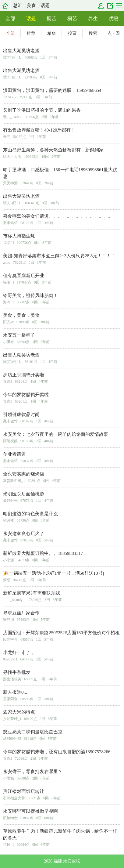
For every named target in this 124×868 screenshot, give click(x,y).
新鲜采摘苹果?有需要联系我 (32, 593)
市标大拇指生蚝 (19, 236)
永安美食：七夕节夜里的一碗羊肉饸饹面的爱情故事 (56, 434)
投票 (72, 33)
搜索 (93, 33)
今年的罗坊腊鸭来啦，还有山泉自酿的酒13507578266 (57, 752)
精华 (51, 33)
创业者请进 (14, 454)
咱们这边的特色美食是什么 (30, 514)
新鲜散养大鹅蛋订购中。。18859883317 (43, 553)
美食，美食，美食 (21, 315)
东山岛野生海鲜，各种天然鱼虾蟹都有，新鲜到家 (53, 150)
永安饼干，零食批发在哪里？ (33, 772)
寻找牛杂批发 (17, 672)
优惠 (114, 18)
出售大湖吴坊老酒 (21, 51)
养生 (93, 18)
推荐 (31, 33)
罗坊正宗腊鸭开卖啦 (24, 375)
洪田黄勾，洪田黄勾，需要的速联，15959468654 (52, 90)
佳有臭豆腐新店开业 (24, 276)
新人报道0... (15, 692)
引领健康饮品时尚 (21, 414)
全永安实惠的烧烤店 (24, 474)
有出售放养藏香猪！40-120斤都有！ (39, 130)
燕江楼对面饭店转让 (24, 791)
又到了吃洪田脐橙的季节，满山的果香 (42, 110)
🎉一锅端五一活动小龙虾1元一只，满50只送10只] (54, 573)
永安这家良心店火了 (24, 533)
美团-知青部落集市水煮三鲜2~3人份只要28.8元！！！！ (59, 256)
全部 (10, 18)
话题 (45, 5)
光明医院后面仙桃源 (24, 494)
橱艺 (51, 18)
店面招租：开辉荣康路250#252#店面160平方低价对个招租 (61, 633)
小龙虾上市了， (19, 653)
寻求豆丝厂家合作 (21, 613)
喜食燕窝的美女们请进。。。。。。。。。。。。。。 (58, 216)
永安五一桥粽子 (19, 335)
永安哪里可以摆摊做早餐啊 (30, 811)
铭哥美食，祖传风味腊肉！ (30, 295)
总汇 (18, 5)
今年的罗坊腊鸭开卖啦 (26, 395)
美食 (31, 5)
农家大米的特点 (19, 712)
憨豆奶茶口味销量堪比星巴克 (33, 732)
